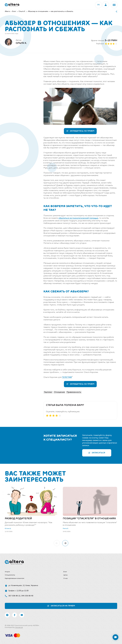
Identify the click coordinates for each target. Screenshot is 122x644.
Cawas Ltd (19, 627)
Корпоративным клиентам (15, 578)
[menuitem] (32, 572)
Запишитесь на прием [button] (80, 131)
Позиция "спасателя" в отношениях (89, 519)
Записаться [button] (97, 453)
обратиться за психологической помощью (78, 218)
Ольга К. (21, 43)
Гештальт (48, 392)
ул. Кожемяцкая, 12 (17, 586)
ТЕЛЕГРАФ (67, 377)
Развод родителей (18, 519)
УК (98, 5)
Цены (65, 575)
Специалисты (10, 575)
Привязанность (74, 392)
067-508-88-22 (14, 596)
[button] (114, 5)
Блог (65, 572)
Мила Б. (66, 529)
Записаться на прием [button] (61, 606)
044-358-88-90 (27, 596)
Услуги (7, 572)
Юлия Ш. (8, 529)
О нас (66, 578)
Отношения (59, 392)
